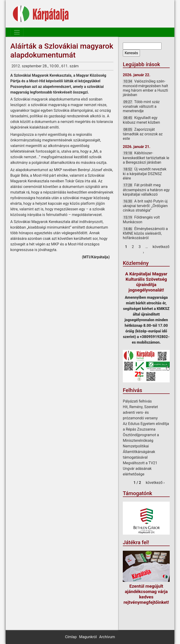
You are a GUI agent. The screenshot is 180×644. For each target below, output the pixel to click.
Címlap (71, 637)
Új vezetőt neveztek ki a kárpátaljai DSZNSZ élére (145, 174)
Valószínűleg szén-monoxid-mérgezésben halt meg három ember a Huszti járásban (145, 88)
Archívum (107, 637)
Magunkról (88, 637)
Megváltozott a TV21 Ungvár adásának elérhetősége (140, 469)
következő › (155, 483)
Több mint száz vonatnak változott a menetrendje (141, 106)
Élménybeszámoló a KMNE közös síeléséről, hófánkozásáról (145, 233)
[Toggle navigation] (17, 32)
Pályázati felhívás (137, 401)
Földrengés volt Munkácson (141, 220)
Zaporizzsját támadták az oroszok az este (143, 134)
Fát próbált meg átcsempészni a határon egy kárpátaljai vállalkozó (146, 190)
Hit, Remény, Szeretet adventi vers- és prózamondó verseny (140, 412)
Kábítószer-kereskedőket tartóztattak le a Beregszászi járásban (146, 158)
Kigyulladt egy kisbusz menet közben (141, 120)
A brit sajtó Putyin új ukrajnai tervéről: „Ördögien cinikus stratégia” (145, 206)
